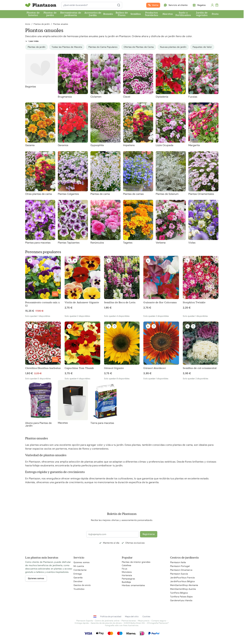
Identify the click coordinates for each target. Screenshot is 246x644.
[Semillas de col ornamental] (201, 348)
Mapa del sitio (132, 616)
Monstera (127, 572)
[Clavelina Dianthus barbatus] (43, 348)
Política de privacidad (111, 616)
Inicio (28, 24)
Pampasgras (128, 579)
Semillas (136, 14)
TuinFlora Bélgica (179, 593)
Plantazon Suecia (179, 574)
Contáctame (80, 570)
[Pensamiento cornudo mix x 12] (43, 284)
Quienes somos (82, 562)
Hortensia (127, 575)
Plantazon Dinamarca (181, 570)
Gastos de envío (82, 585)
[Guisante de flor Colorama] (161, 283)
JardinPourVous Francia (182, 578)
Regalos (201, 5)
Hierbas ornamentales (133, 585)
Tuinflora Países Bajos (181, 597)
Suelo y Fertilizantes (183, 14)
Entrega (78, 574)
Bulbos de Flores (122, 14)
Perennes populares (43, 252)
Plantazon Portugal (180, 566)
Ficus (125, 569)
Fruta (215, 14)
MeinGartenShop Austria (183, 589)
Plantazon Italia (178, 562)
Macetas (168, 14)
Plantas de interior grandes (136, 562)
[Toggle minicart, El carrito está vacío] (217, 5)
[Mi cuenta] (212, 5)
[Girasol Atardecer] (161, 348)
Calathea (127, 565)
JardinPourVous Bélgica (182, 581)
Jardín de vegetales (202, 14)
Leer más (32, 41)
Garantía (78, 578)
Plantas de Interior (33, 14)
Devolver (78, 581)
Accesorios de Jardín (93, 14)
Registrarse (149, 534)
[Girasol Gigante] (122, 348)
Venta (155, 5)
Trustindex (79, 589)
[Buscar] (120, 5)
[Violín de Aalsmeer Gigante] (82, 283)
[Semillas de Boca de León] (122, 283)
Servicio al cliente (178, 5)
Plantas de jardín (50, 14)
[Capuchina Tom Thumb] (82, 348)
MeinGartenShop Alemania (184, 585)
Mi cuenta (79, 566)
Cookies (146, 616)
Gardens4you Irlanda (181, 600)
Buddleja (126, 582)
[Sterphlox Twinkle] (201, 283)
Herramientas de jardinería (71, 14)
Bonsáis (108, 14)
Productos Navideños (152, 14)
